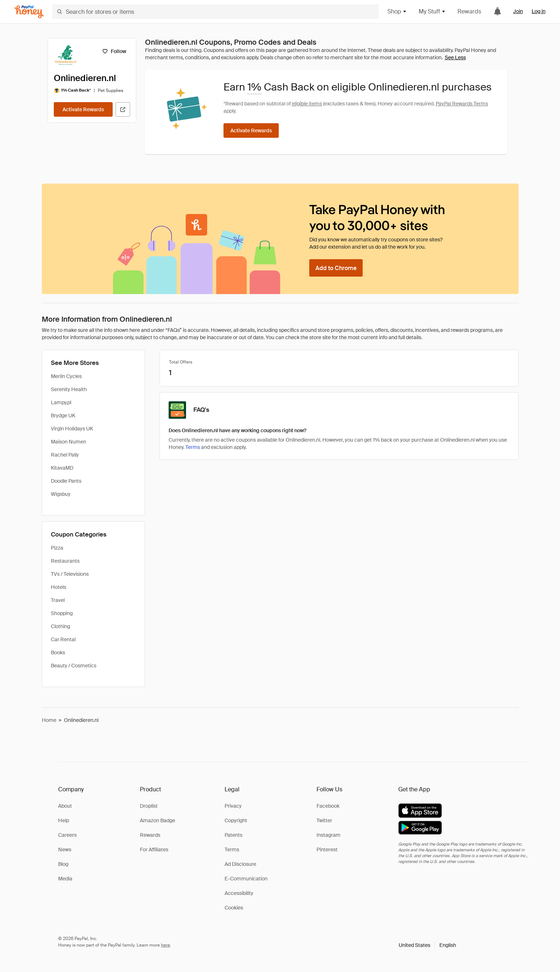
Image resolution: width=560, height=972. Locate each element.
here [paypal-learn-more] (166, 945)
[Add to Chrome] (336, 268)
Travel (58, 600)
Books (58, 652)
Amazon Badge (158, 820)
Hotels (59, 587)
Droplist (149, 806)
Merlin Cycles (66, 376)
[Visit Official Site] (123, 109)
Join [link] (518, 11)
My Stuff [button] (432, 11)
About (65, 806)
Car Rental (63, 639)
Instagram (329, 835)
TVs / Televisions (70, 574)
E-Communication (246, 879)
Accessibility (239, 893)
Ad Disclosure (240, 864)
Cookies (234, 908)
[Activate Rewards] (83, 109)
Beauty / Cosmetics (74, 666)
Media (65, 879)
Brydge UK (63, 415)
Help (64, 820)
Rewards (469, 11)
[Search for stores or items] (215, 12)
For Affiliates (154, 850)
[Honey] (29, 12)
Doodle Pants (66, 481)
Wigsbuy (61, 494)
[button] (427, 945)
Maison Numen (69, 442)
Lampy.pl (61, 402)
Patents (233, 835)
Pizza (57, 548)
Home (49, 720)
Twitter (324, 820)
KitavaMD (62, 468)
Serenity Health (69, 389)
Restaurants (65, 561)
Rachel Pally (65, 455)
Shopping (62, 613)
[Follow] (114, 51)
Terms (193, 447)
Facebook (328, 806)
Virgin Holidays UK (72, 429)
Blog (63, 864)
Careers (67, 835)
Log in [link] (539, 11)
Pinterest (327, 850)
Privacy (233, 806)
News (65, 850)
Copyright (236, 820)
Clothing (61, 626)
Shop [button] (397, 11)
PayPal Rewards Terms (462, 104)
